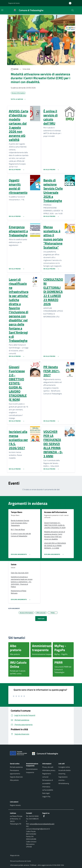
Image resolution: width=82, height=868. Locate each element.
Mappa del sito (15, 855)
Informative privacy (49, 770)
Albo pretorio (14, 780)
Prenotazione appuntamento (15, 772)
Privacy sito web (48, 767)
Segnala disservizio (16, 777)
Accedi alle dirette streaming (64, 772)
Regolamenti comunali (47, 775)
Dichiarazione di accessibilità (48, 782)
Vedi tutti (41, 619)
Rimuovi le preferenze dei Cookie (21, 861)
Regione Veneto (15, 805)
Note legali (46, 793)
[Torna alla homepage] (46, 754)
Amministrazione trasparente (32, 771)
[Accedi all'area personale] (71, 3)
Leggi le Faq (46, 796)
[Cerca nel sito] (73, 10)
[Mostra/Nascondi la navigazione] (2, 10)
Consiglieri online (64, 767)
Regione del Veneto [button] (14, 3)
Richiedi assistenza (16, 767)
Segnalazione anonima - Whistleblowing (64, 780)
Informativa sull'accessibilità (48, 788)
